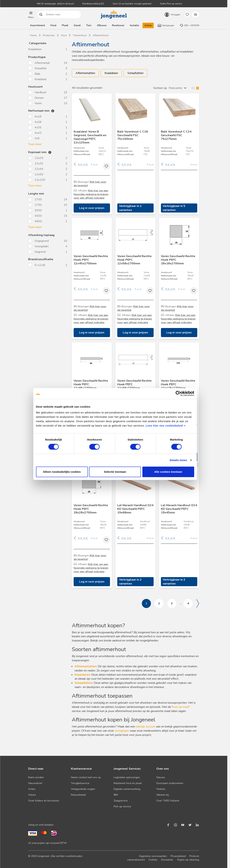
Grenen (39, 98)
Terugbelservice (80, 783)
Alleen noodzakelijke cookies (61, 482)
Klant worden (36, 777)
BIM (116, 795)
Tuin (89, 25)
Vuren (39, 103)
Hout (53, 25)
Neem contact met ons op (86, 777)
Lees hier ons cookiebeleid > (158, 436)
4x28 (38, 122)
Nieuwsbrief (35, 783)
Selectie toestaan (115, 482)
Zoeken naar (41, 15)
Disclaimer (167, 860)
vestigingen (122, 731)
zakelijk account (146, 727)
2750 (38, 205)
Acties (148, 25)
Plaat (65, 25)
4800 (38, 221)
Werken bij (163, 795)
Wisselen (194, 88)
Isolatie (134, 25)
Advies (32, 795)
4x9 (37, 138)
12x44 (39, 169)
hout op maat (181, 707)
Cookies (153, 860)
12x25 (39, 158)
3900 (38, 210)
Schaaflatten (135, 73)
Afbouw (102, 25)
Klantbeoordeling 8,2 (93, 4)
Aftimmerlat (43, 63)
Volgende (198, 603)
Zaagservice (121, 801)
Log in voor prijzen (92, 208)
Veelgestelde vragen (83, 789)
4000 (38, 216)
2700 (38, 199)
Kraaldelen (35, 49)
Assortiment (37, 25)
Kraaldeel (41, 79)
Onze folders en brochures (44, 801)
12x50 (39, 174)
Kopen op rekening (188, 860)
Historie (161, 789)
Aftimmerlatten (85, 73)
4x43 (38, 133)
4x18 (38, 117)
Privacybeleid (178, 856)
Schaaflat (41, 68)
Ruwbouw (118, 25)
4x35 (38, 127)
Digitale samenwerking (127, 789)
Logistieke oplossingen (127, 777)
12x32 (39, 163)
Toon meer (35, 144)
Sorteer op (160, 88)
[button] (31, 15)
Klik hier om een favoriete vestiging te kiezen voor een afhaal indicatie (91, 194)
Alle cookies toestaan (169, 482)
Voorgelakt (42, 246)
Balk (38, 74)
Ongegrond (42, 241)
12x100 (40, 180)
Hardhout (41, 92)
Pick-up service (122, 806)
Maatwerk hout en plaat (128, 783)
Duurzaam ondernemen (170, 783)
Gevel (77, 25)
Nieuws (161, 777)
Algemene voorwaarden (153, 856)
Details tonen (179, 471)
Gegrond (40, 252)
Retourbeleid (78, 795)
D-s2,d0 (40, 265)
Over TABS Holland (168, 801)
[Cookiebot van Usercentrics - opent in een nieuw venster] (179, 404)
